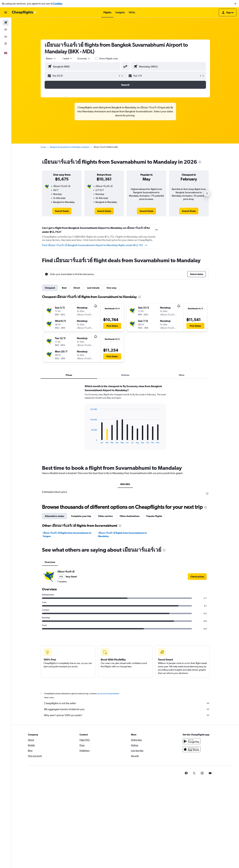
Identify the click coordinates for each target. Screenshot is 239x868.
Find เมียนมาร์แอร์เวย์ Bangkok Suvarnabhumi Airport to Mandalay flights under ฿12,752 (95, 245)
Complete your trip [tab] (81, 516)
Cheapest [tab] (50, 288)
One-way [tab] (112, 288)
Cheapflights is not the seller (127, 703)
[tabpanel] (125, 420)
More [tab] (182, 375)
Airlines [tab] (125, 375)
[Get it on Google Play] (192, 741)
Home (43, 147)
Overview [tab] (50, 562)
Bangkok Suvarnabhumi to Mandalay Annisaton (70, 147)
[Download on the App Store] (192, 749)
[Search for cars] (6, 37)
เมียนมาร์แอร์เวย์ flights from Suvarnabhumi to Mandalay (122, 535)
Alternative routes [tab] (54, 516)
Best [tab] (64, 288)
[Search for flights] (6, 23)
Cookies (57, 4)
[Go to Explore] (6, 44)
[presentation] (200, 162)
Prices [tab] (69, 375)
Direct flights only (109, 58)
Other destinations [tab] (130, 516)
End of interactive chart (89, 441)
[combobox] (51, 58)
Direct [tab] (77, 288)
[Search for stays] (6, 30)
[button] (235, 4)
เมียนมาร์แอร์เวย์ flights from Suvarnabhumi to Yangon (67, 535)
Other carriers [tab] (105, 516)
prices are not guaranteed (108, 694)
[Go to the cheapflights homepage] (24, 12)
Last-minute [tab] (93, 288)
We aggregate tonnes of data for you (127, 709)
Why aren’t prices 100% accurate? (127, 715)
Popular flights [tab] (154, 516)
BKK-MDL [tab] (125, 484)
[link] (62, 211)
